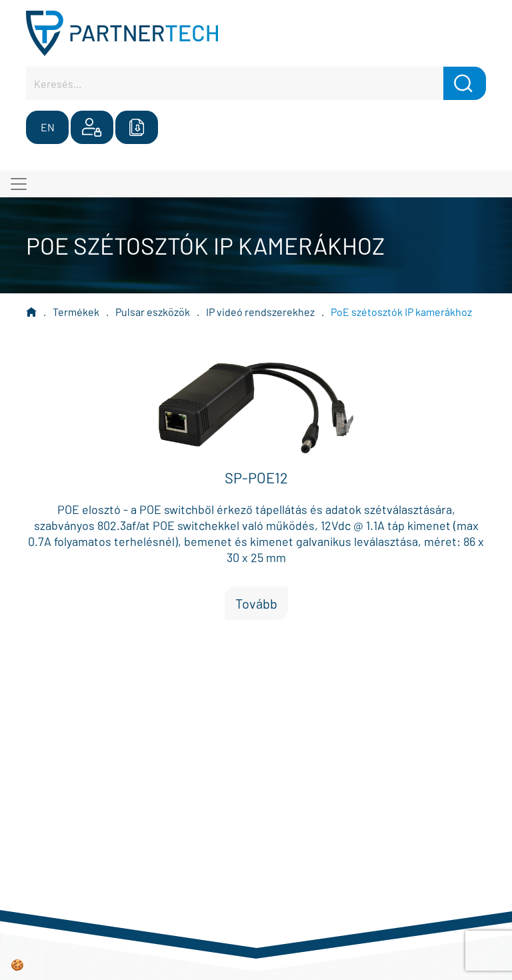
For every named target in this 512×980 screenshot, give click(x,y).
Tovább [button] (256, 603)
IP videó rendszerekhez (260, 312)
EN (48, 127)
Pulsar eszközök (153, 312)
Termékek (76, 312)
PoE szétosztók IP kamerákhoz (401, 312)
